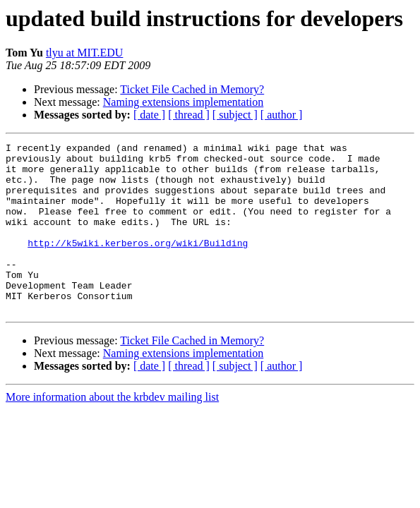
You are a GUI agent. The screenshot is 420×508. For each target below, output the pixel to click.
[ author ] (282, 115)
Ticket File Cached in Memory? (192, 89)
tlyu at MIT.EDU (84, 53)
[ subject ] (235, 115)
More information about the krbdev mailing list (112, 431)
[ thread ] (189, 115)
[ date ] (149, 115)
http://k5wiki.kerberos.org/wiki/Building (138, 264)
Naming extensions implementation (184, 102)
